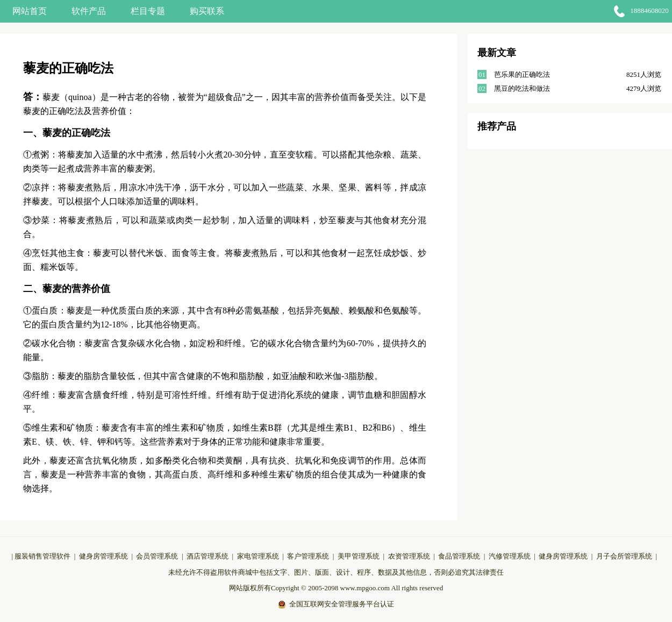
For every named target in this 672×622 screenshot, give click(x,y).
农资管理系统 (409, 556)
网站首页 (30, 11)
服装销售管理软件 (42, 556)
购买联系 (207, 11)
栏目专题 (148, 11)
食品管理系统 (459, 556)
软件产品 (89, 11)
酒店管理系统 (208, 556)
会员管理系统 (157, 556)
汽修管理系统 (510, 556)
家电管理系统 (258, 556)
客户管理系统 (308, 556)
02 (482, 88)
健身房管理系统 (103, 556)
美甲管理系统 (359, 556)
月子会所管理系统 (624, 556)
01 (482, 74)
